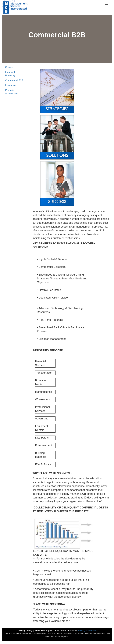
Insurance (10, 85)
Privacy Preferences (87, 631)
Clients (9, 67)
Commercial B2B (14, 80)
